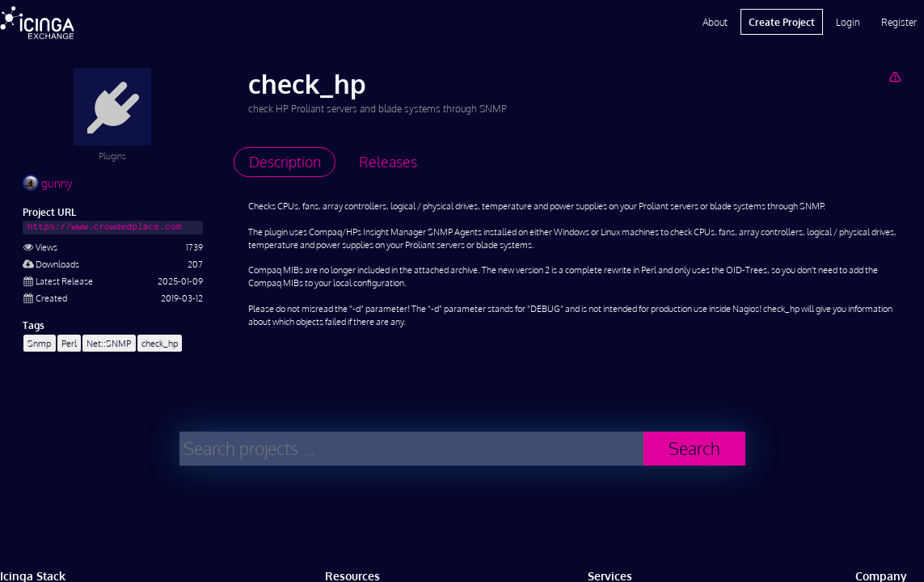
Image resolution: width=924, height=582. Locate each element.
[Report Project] (894, 76)
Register (899, 22)
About (715, 22)
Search (694, 448)
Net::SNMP (109, 343)
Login (848, 22)
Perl (69, 343)
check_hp (160, 343)
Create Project (782, 22)
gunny (48, 183)
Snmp (39, 343)
